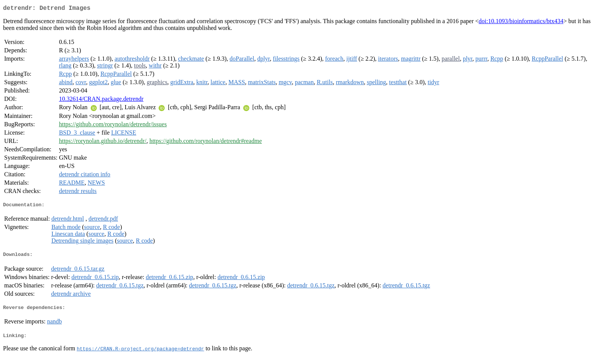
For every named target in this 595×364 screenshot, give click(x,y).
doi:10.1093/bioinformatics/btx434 (521, 23)
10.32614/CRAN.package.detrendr (101, 100)
